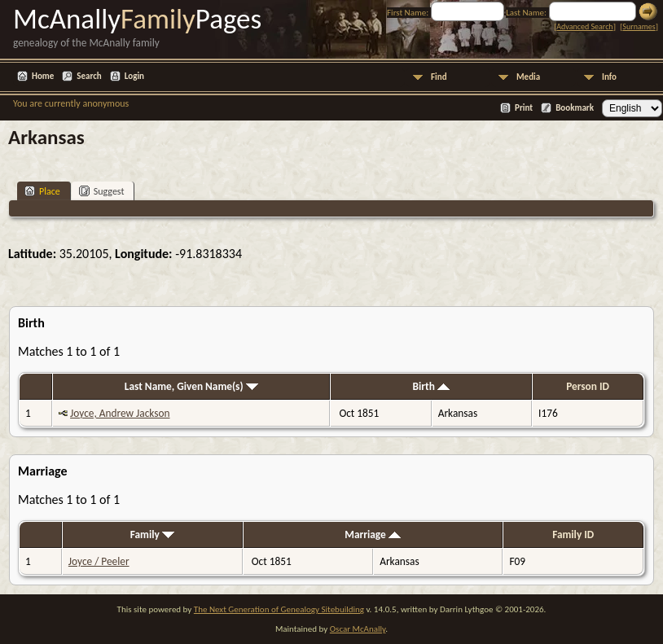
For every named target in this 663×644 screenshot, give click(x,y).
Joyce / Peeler (99, 561)
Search (89, 76)
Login (134, 76)
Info (609, 77)
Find (439, 77)
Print (524, 108)
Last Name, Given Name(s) (191, 386)
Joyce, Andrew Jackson (120, 413)
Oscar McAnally (358, 629)
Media (528, 77)
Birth (431, 386)
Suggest (102, 191)
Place (42, 191)
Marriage (372, 534)
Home (43, 76)
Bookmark (575, 108)
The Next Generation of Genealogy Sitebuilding (279, 609)
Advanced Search (584, 26)
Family (152, 534)
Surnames (639, 26)
